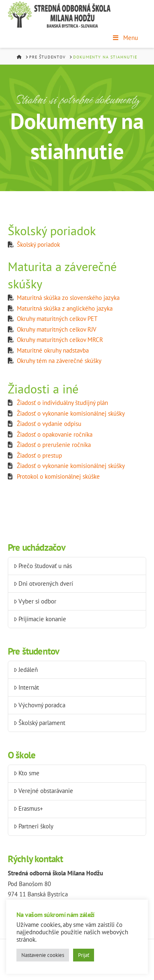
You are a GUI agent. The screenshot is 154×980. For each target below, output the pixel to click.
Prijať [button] (84, 955)
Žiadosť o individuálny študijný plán (62, 403)
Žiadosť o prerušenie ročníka (54, 445)
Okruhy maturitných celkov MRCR (60, 340)
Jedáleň (26, 670)
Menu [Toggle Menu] (125, 38)
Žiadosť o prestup (39, 455)
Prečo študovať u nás (43, 566)
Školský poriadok (38, 244)
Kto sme (27, 773)
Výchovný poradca (40, 705)
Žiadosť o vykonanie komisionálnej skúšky (71, 413)
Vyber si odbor (35, 601)
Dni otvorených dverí (44, 584)
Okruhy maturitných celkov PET (57, 319)
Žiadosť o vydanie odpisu (49, 424)
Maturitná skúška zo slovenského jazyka (68, 298)
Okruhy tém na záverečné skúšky (59, 361)
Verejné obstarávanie (44, 791)
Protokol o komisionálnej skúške (58, 476)
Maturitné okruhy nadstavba (53, 350)
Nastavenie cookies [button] (43, 955)
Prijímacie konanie (40, 619)
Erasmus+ (29, 808)
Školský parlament (40, 723)
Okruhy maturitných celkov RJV (57, 329)
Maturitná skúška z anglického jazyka (65, 308)
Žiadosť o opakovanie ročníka (55, 434)
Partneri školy (34, 826)
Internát (26, 687)
